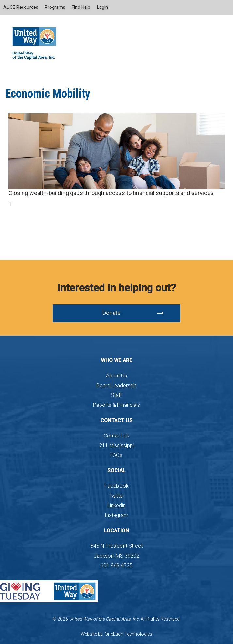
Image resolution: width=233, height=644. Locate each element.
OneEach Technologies (129, 634)
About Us (116, 376)
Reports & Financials (116, 405)
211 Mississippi (116, 445)
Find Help (81, 7)
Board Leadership (116, 385)
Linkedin (116, 506)
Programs (55, 7)
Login (102, 7)
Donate (133, 313)
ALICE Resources (21, 7)
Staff (116, 395)
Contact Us (116, 436)
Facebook (116, 486)
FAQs (116, 455)
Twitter (116, 496)
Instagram (116, 515)
